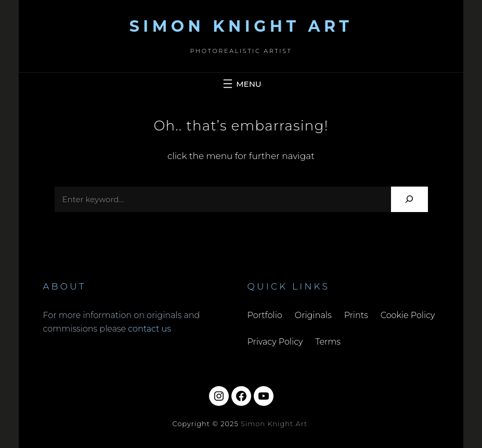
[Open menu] (241, 84)
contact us (149, 329)
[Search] (409, 199)
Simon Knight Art (241, 26)
